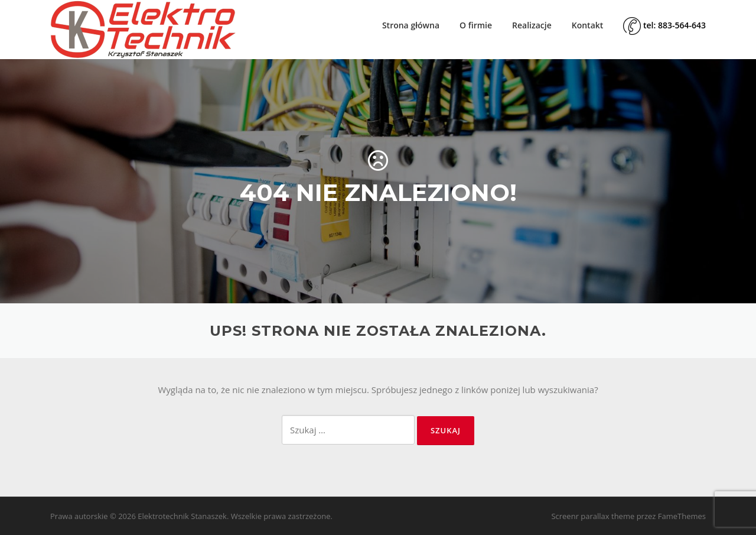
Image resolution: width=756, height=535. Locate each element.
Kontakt (588, 25)
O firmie (476, 25)
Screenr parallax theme (593, 516)
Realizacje (532, 25)
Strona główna (411, 25)
